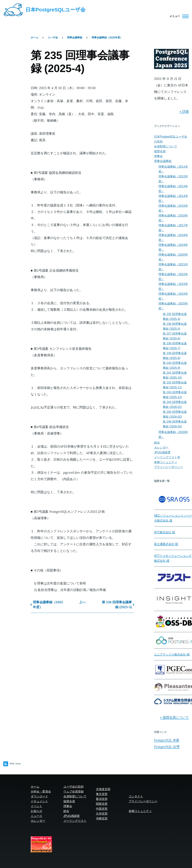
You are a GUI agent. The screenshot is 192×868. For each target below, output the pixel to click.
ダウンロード (39, 796)
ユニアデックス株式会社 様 (172, 654)
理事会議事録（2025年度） (107, 37)
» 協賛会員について (174, 717)
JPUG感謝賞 (162, 452)
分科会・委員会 (41, 792)
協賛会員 (160, 151)
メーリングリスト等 (167, 457)
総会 (157, 443)
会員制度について (166, 146)
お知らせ (36, 811)
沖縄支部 (102, 818)
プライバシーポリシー (169, 467)
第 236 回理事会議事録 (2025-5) (117, 605)
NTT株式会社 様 (165, 532)
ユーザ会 (53, 37)
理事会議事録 (75, 37)
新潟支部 (102, 799)
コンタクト (136, 796)
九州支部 (102, 814)
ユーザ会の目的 (74, 787)
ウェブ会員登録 (74, 792)
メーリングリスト (75, 821)
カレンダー (161, 447)
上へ (82, 602)
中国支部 (102, 809)
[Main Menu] (178, 16)
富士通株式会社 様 (166, 544)
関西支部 (102, 804)
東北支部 (102, 794)
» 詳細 (184, 111)
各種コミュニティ (166, 462)
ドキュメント (39, 801)
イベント (36, 806)
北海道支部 (103, 789)
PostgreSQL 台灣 (167, 747)
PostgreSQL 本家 (167, 740)
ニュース (36, 816)
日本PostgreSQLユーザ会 (55, 10)
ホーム (34, 37)
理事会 (158, 156)
